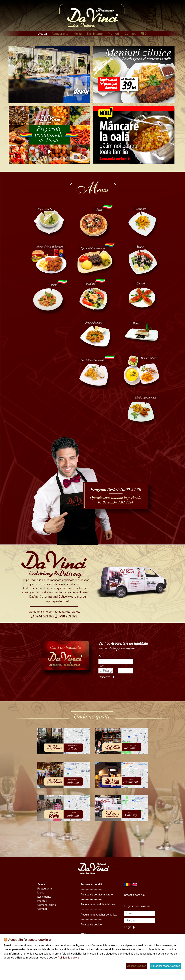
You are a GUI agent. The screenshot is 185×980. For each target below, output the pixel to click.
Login (130, 927)
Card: (102, 656)
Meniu (78, 34)
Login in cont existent (138, 906)
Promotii (114, 34)
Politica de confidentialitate (97, 895)
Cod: (101, 666)
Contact (130, 34)
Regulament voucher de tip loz (99, 915)
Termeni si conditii (92, 884)
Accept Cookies (137, 966)
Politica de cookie (91, 925)
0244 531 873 (42, 616)
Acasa (43, 34)
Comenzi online (47, 905)
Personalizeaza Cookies (166, 966)
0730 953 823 (66, 616)
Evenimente (95, 34)
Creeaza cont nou (135, 895)
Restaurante (60, 34)
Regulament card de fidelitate (98, 904)
